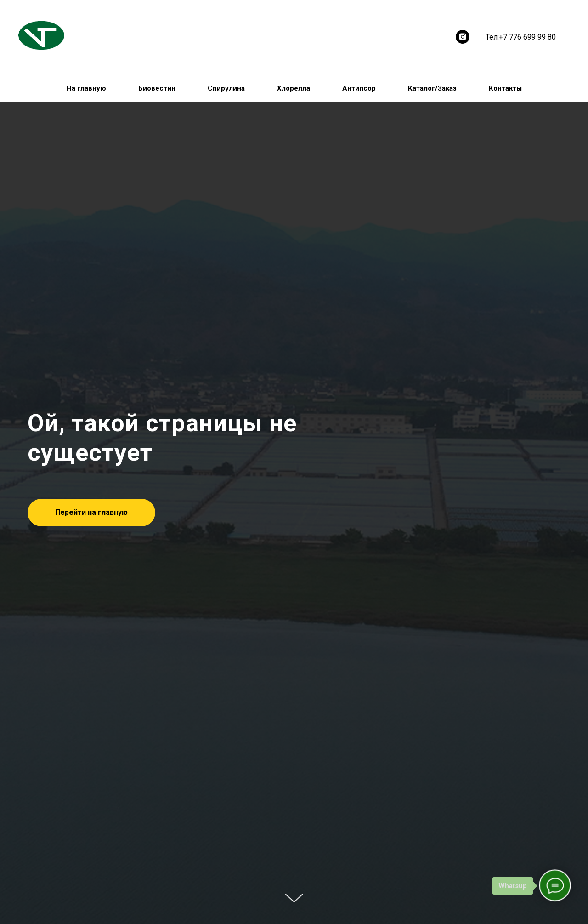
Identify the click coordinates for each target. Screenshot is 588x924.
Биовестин (157, 88)
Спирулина (226, 88)
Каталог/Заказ (432, 88)
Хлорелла (294, 88)
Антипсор (359, 88)
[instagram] (463, 37)
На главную (86, 88)
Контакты (505, 88)
